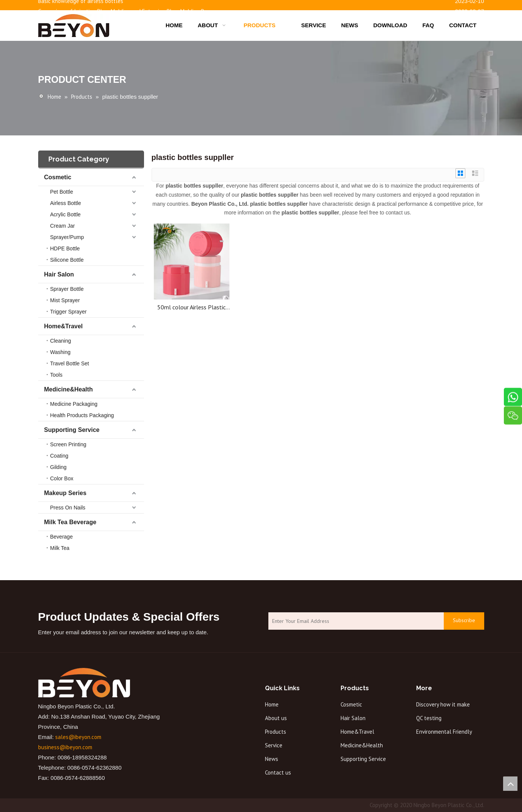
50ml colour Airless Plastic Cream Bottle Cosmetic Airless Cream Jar (191, 307)
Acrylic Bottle (66, 214)
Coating (59, 456)
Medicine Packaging (74, 404)
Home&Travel (64, 326)
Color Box (62, 478)
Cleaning (61, 341)
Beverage (62, 537)
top (510, 784)
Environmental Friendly (444, 732)
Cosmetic (58, 177)
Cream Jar (63, 226)
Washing (60, 352)
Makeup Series (65, 493)
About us (276, 718)
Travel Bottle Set (70, 363)
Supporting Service (72, 430)
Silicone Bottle (67, 260)
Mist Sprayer (65, 300)
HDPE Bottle (65, 248)
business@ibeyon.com (65, 747)
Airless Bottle (66, 203)
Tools (57, 375)
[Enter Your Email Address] (354, 621)
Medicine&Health (69, 389)
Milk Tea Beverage (70, 522)
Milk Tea (60, 548)
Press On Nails (68, 508)
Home (272, 704)
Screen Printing (68, 444)
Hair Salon (59, 274)
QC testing (429, 718)
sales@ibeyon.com (78, 737)
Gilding (59, 467)
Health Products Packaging (82, 415)
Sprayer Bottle (67, 289)
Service (274, 745)
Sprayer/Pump (67, 237)
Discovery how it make (443, 704)
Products (276, 732)
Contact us (278, 772)
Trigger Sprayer (69, 312)
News (272, 759)
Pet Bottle (62, 192)
